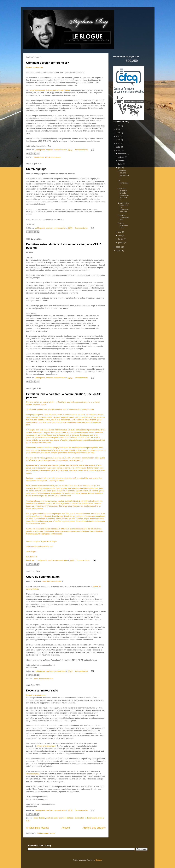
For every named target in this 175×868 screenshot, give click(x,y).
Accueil (66, 828)
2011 (118, 150)
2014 (118, 140)
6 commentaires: (82, 228)
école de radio (52, 818)
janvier (121, 243)
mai (120, 232)
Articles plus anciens (94, 828)
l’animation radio (33, 774)
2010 (118, 247)
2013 (118, 143)
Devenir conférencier (35, 67)
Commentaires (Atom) (46, 833)
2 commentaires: (84, 560)
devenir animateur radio (46, 746)
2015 (118, 136)
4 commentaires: (82, 671)
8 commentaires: (82, 150)
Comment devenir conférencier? (48, 63)
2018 (118, 126)
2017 (118, 129)
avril (120, 235)
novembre (122, 153)
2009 (118, 250)
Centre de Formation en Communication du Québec (50, 90)
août (120, 161)
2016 (118, 133)
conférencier (39, 157)
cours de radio (39, 818)
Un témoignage (36, 169)
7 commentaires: (82, 378)
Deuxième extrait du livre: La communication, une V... (123, 194)
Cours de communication (43, 577)
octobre (122, 157)
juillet (121, 164)
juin (120, 168)
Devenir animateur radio (42, 690)
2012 (118, 147)
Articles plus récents (38, 828)
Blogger (99, 860)
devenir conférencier (53, 157)
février (121, 239)
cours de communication (52, 581)
